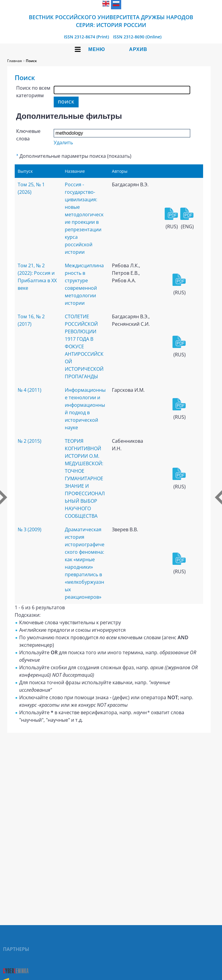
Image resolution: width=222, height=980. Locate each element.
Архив (138, 49)
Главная (15, 61)
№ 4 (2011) (30, 390)
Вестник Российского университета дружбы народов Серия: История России (111, 21)
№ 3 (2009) (30, 529)
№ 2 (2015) (30, 441)
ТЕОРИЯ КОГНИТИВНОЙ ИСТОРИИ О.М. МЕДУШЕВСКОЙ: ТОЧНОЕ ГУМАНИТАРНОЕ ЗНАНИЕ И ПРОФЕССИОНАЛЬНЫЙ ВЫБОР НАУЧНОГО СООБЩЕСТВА (85, 478)
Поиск (31, 61)
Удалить (63, 142)
